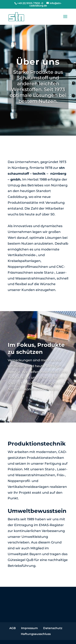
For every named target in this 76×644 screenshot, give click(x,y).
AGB (13, 628)
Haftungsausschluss (36, 634)
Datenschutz (53, 628)
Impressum (29, 628)
